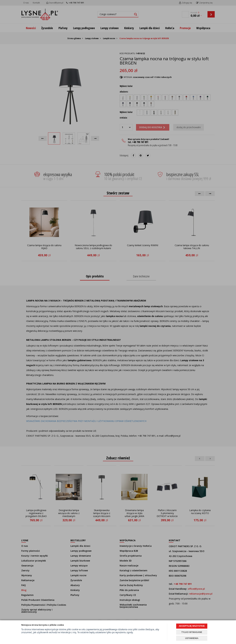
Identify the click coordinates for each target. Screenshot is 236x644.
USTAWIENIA (192, 638)
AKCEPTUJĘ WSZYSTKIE (192, 626)
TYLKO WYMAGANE (192, 632)
